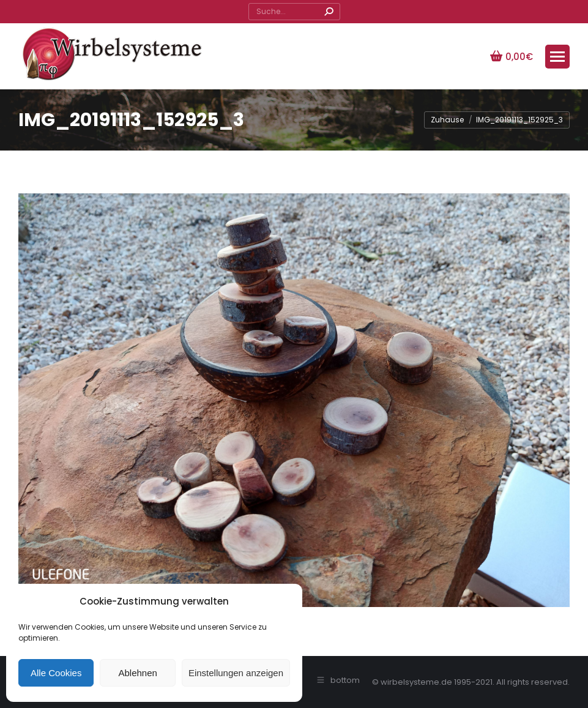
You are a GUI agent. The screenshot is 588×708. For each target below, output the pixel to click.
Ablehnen (137, 673)
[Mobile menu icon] (557, 57)
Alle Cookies (56, 673)
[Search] (294, 12)
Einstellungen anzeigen (236, 673)
